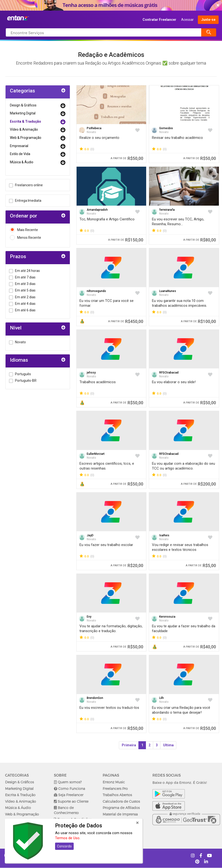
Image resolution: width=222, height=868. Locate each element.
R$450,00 (126, 321)
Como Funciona (69, 789)
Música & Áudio (22, 162)
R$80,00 (200, 240)
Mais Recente (24, 230)
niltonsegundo (96, 291)
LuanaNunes (168, 291)
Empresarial (19, 146)
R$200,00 (198, 484)
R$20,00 (127, 565)
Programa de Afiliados (121, 808)
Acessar (187, 20)
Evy (89, 617)
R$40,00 (200, 647)
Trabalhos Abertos (117, 795)
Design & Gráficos (23, 105)
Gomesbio (166, 128)
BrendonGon (95, 698)
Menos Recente (25, 238)
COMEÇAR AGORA (110, 5)
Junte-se (208, 20)
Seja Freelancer (69, 795)
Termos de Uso (67, 838)
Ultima (168, 745)
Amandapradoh (97, 210)
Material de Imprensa (120, 814)
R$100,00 (198, 321)
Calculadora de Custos (121, 801)
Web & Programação (26, 138)
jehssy (91, 373)
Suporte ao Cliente (71, 801)
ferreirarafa (167, 210)
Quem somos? (68, 782)
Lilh (161, 698)
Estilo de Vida (20, 154)
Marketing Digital (23, 113)
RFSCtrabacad (169, 373)
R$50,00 (127, 158)
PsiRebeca (94, 128)
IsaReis (164, 535)
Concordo (64, 846)
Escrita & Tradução (25, 121)
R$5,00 (201, 565)
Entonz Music (114, 782)
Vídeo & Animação (24, 129)
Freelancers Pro (115, 789)
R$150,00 (126, 240)
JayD (90, 535)
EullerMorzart (96, 454)
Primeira (129, 745)
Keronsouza (167, 617)
